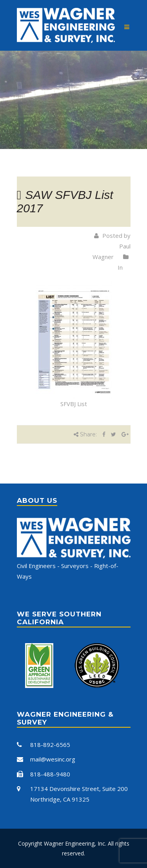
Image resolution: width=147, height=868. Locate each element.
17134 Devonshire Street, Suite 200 (79, 789)
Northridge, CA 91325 (60, 799)
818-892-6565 (50, 745)
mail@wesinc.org (53, 759)
